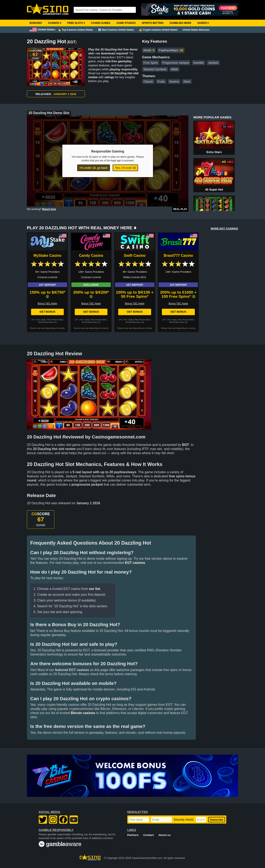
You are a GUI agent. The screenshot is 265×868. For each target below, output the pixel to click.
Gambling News (180, 23)
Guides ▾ (203, 23)
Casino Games (101, 23)
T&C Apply (41, 320)
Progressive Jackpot (176, 63)
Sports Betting (152, 23)
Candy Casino (91, 256)
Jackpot (213, 63)
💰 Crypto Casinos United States (158, 30)
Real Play (180, 209)
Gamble (199, 63)
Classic (148, 82)
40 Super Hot (214, 190)
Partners (133, 835)
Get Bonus (47, 312)
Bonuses (36, 23)
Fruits (161, 82)
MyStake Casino (48, 256)
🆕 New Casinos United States (116, 30)
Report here (49, 209)
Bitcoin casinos (83, 713)
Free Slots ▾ (76, 23)
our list (95, 589)
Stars (187, 82)
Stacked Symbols (155, 69)
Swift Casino (135, 256)
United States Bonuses (196, 30)
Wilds (174, 69)
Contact (149, 835)
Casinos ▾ (55, 23)
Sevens (174, 82)
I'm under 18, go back (94, 168)
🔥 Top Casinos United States (75, 30)
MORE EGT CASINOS (224, 229)
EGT (72, 42)
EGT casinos (135, 563)
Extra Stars (214, 152)
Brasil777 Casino (178, 256)
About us (164, 835)
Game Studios (126, 23)
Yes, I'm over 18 (125, 168)
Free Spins (151, 63)
